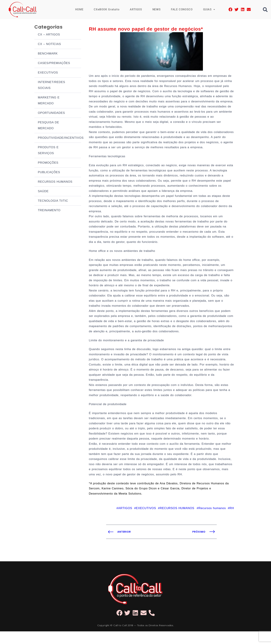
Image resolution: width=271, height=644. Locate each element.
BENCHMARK (48, 54)
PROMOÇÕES (48, 163)
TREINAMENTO (49, 211)
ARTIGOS (136, 9)
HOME (79, 9)
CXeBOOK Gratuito (106, 9)
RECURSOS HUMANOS (55, 182)
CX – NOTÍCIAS (49, 44)
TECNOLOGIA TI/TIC (53, 201)
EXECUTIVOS (48, 73)
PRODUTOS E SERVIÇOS (48, 151)
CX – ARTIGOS (49, 35)
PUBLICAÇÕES (49, 173)
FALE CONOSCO (182, 9)
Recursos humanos (212, 521)
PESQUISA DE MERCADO (48, 126)
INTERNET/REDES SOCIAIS (52, 85)
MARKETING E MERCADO (49, 101)
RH (232, 521)
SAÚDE (43, 192)
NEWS (156, 9)
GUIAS (209, 9)
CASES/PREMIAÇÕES (54, 63)
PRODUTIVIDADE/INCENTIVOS (59, 138)
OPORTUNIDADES (51, 113)
